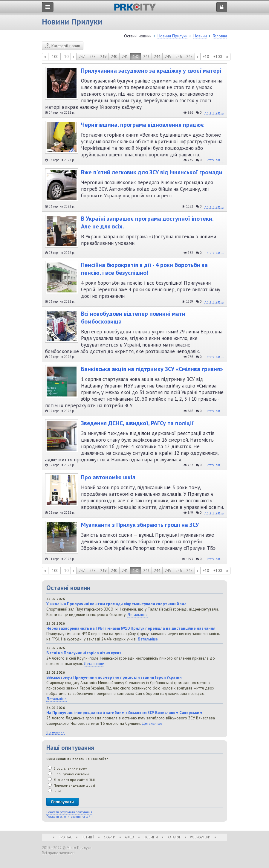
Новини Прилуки (172, 36)
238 (93, 57)
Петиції (88, 837)
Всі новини (55, 732)
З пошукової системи (68, 774)
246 (179, 57)
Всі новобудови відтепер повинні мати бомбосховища (133, 318)
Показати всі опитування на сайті (69, 817)
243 (146, 57)
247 (189, 57)
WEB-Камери (200, 837)
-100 (54, 57)
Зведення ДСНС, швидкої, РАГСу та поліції (137, 423)
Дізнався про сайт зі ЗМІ (71, 780)
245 (168, 57)
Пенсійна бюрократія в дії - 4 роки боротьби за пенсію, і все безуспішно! (144, 269)
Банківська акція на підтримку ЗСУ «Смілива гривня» (152, 369)
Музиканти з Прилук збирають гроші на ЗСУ (140, 525)
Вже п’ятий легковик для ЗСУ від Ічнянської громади (152, 172)
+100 (218, 57)
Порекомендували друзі (71, 785)
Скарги (110, 837)
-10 (66, 57)
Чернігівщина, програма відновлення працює (142, 125)
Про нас (65, 837)
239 (103, 57)
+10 (206, 57)
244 (157, 57)
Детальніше (137, 614)
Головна (220, 36)
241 (125, 57)
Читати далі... (214, 112)
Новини (200, 36)
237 (82, 57)
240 (114, 57)
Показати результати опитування (69, 812)
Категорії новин (63, 46)
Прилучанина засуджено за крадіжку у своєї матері (151, 71)
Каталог (174, 837)
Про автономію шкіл (108, 477)
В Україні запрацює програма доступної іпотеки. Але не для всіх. (147, 222)
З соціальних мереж (68, 768)
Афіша (130, 837)
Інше (55, 791)
